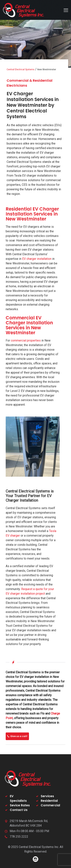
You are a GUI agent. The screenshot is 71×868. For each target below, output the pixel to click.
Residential (49, 801)
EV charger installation (37, 259)
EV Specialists (18, 798)
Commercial (50, 805)
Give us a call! (17, 736)
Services (47, 796)
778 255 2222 (19, 837)
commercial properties (26, 340)
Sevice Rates (20, 805)
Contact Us (19, 810)
